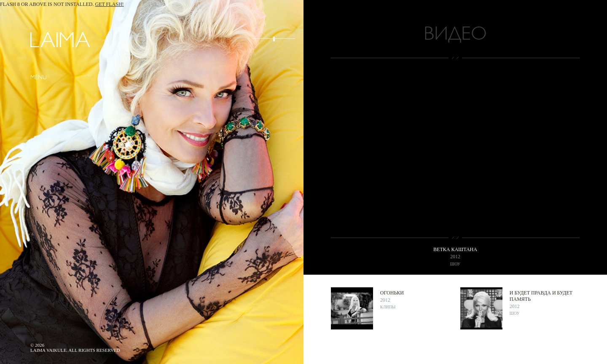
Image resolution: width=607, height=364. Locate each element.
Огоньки (392, 293)
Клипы (388, 307)
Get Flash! (110, 4)
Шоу (455, 264)
